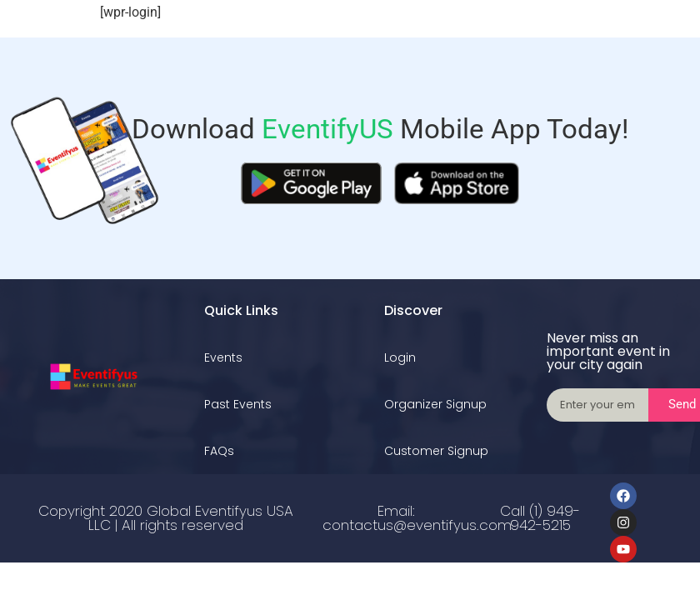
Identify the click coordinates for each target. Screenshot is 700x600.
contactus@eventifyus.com (417, 525)
